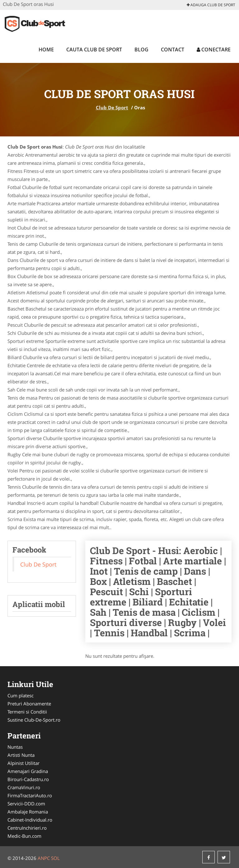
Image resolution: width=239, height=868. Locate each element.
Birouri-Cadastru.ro (28, 779)
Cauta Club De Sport (94, 50)
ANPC (44, 858)
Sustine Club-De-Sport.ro (34, 720)
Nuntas (15, 747)
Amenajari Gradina (28, 771)
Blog (141, 50)
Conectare (214, 50)
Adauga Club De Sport (211, 5)
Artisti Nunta (21, 755)
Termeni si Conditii (27, 712)
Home (46, 50)
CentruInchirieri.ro (27, 828)
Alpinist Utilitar (23, 763)
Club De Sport (112, 107)
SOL (55, 858)
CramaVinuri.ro (24, 787)
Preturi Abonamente (29, 704)
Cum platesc (21, 695)
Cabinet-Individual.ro (30, 820)
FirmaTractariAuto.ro (30, 795)
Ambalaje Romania (28, 812)
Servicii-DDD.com (26, 804)
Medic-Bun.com (24, 836)
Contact (173, 50)
